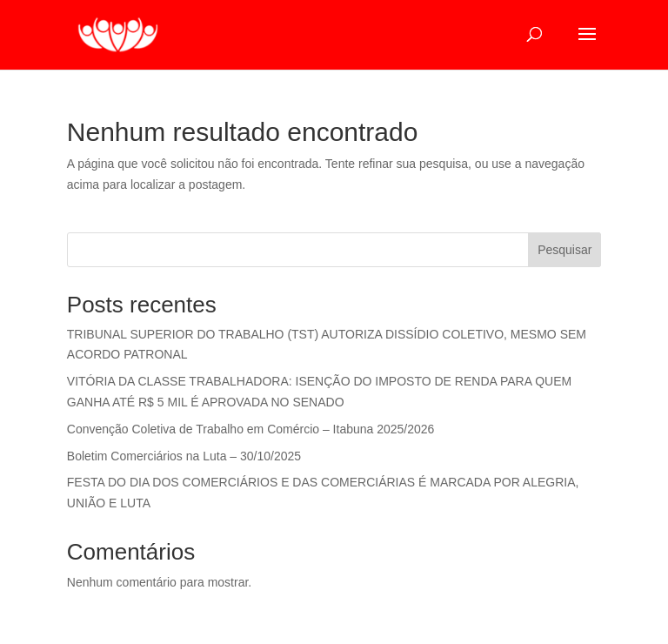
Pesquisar (564, 250)
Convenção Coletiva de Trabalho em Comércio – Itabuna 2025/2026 (251, 429)
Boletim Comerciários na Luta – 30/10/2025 (184, 456)
